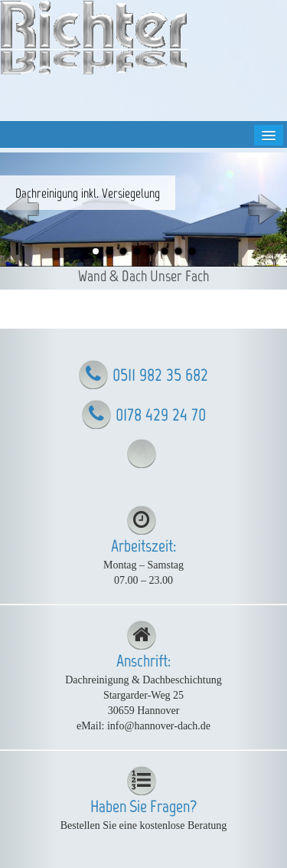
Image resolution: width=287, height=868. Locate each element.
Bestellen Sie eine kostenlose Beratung (144, 825)
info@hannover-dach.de (159, 726)
